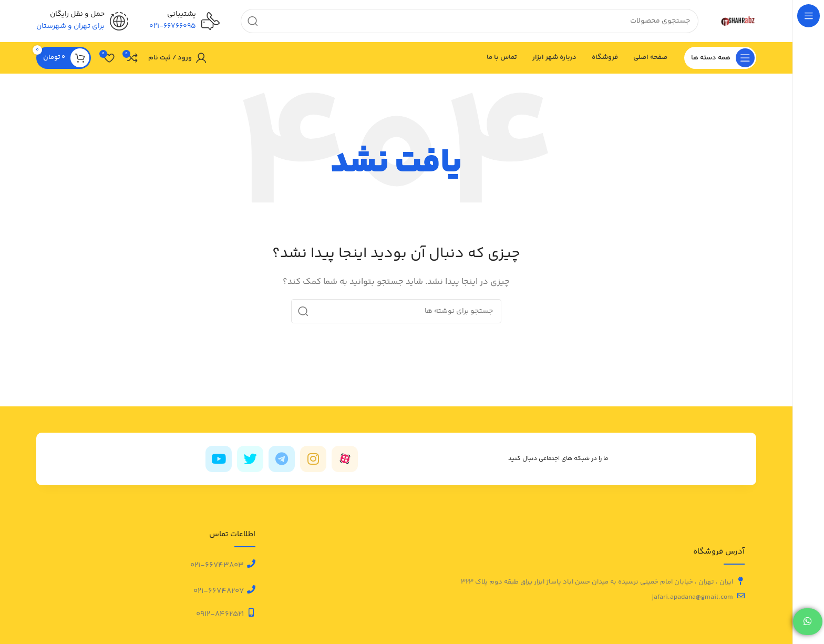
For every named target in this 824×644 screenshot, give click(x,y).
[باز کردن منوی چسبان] (720, 58)
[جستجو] (470, 21)
